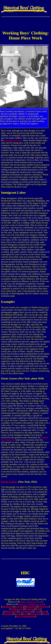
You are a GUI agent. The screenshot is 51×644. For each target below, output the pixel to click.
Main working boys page (31, 602)
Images (18, 614)
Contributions (26, 612)
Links (26, 614)
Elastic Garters (9, 482)
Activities (19, 607)
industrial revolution (13, 140)
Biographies (31, 607)
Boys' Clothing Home (25, 616)
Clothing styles (17, 609)
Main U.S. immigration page (31, 604)
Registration (36, 614)
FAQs (44, 612)
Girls (39, 609)
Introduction (8, 607)
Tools (45, 614)
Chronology (44, 607)
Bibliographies (11, 612)
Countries (30, 609)
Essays (37, 612)
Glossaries (8, 614)
